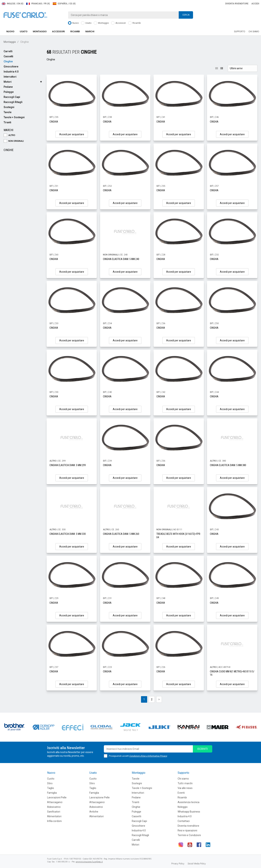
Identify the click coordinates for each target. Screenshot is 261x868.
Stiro (50, 783)
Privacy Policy (178, 864)
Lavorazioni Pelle (57, 797)
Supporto (240, 32)
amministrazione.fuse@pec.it (89, 862)
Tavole (8, 112)
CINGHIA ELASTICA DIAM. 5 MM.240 (121, 259)
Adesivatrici (54, 807)
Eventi (181, 793)
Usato (86, 23)
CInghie (8, 61)
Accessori (118, 23)
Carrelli (8, 51)
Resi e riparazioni (187, 830)
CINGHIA (54, 122)
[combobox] (130, 15)
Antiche (94, 812)
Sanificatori (54, 812)
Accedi (255, 4)
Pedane (8, 87)
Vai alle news (185, 788)
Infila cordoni (54, 821)
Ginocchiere (11, 67)
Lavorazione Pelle (100, 797)
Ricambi (134, 23)
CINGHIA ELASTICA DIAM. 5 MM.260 (121, 534)
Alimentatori (54, 816)
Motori (8, 82)
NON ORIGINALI (14, 141)
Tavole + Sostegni (14, 117)
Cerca (186, 15)
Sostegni (9, 107)
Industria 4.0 (11, 72)
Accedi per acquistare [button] (72, 134)
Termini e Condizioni (189, 835)
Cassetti (8, 56)
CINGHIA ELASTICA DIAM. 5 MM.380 (228, 465)
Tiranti (7, 122)
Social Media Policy (197, 864)
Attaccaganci (55, 802)
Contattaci (184, 821)
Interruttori (10, 77)
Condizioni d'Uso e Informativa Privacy (148, 756)
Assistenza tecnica (188, 802)
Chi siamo (254, 32)
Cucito (51, 779)
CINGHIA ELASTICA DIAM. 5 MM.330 (68, 534)
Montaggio (101, 23)
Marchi (90, 31)
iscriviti (203, 749)
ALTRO (9, 135)
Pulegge (9, 92)
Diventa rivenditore (237, 4)
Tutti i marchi (185, 783)
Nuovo (73, 23)
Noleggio (183, 807)
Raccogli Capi (12, 97)
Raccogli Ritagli (13, 102)
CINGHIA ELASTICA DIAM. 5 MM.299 (68, 465)
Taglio (51, 788)
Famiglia (52, 793)
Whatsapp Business (189, 812)
